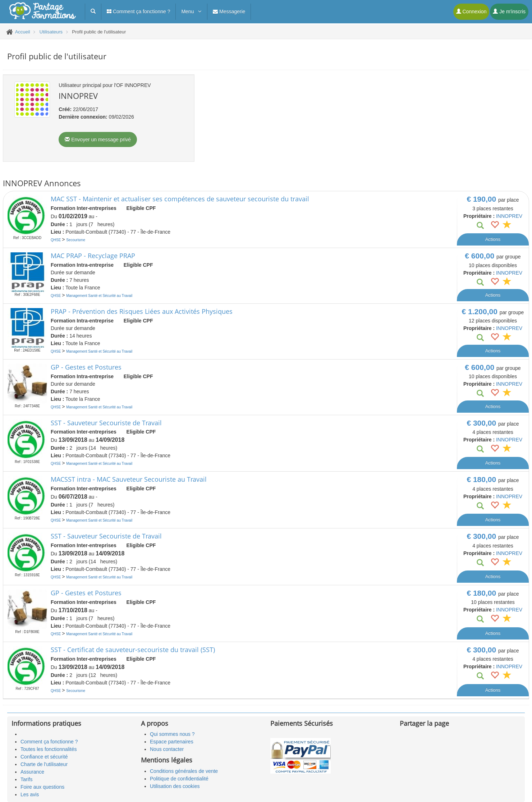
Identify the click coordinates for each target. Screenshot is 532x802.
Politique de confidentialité (179, 779)
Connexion (471, 12)
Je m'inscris (509, 12)
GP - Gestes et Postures (86, 367)
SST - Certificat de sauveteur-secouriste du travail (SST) (133, 650)
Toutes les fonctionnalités (49, 749)
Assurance (32, 772)
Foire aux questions (42, 787)
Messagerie (229, 12)
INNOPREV (509, 216)
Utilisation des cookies (175, 786)
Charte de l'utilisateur (44, 764)
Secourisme (76, 240)
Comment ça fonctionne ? (138, 12)
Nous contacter (167, 749)
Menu (191, 12)
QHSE (56, 240)
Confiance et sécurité (44, 757)
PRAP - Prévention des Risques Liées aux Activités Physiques (142, 311)
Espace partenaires (172, 742)
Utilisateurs (51, 32)
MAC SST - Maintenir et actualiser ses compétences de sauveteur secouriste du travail (180, 199)
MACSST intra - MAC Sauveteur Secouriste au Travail (129, 479)
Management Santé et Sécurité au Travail (99, 296)
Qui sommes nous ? (172, 734)
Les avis (30, 794)
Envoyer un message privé (98, 139)
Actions (493, 239)
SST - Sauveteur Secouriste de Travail (106, 423)
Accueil (23, 32)
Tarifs (26, 779)
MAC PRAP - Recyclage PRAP (93, 256)
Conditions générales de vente (184, 771)
